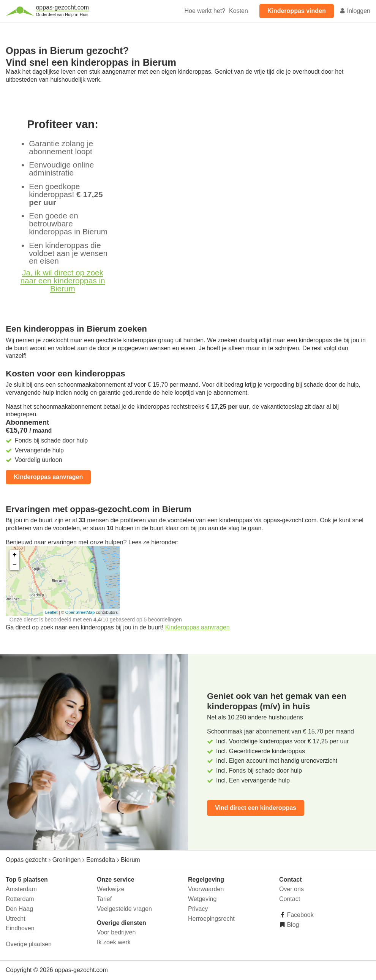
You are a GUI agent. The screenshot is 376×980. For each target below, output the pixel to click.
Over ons (291, 889)
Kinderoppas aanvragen (48, 477)
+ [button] (15, 555)
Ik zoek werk (114, 942)
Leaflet (51, 612)
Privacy (198, 909)
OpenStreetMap (80, 612)
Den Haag (19, 909)
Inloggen (355, 11)
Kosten (239, 11)
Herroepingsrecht (211, 919)
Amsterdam (21, 889)
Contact (290, 899)
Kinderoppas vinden (297, 11)
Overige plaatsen (29, 944)
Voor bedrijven (116, 932)
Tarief (104, 899)
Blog (292, 925)
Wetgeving (202, 899)
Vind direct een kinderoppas (256, 808)
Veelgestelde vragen (124, 909)
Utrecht (16, 919)
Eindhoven (20, 928)
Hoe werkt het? (205, 11)
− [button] (15, 565)
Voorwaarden (206, 889)
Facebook (299, 915)
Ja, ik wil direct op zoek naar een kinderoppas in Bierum (62, 281)
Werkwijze (111, 889)
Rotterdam (20, 899)
